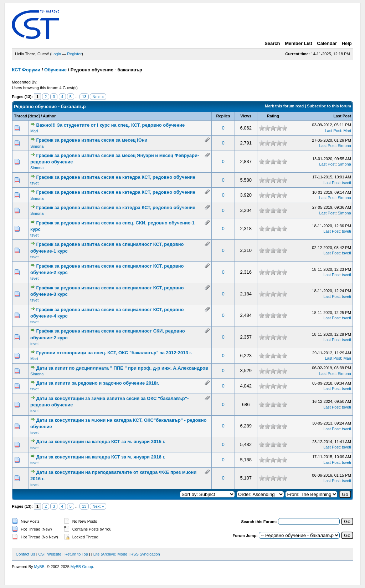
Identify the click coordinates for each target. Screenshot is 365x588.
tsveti (35, 183)
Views (246, 116)
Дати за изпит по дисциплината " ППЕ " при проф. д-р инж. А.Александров (122, 368)
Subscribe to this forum (329, 106)
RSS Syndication (145, 554)
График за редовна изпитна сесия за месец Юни (92, 140)
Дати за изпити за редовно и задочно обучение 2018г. (98, 383)
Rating (273, 116)
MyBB (39, 567)
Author (49, 116)
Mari (34, 131)
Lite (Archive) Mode (110, 554)
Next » (98, 97)
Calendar (327, 43)
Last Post (342, 116)
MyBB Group (82, 567)
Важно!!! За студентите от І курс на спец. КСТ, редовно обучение (111, 125)
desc (34, 116)
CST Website (50, 554)
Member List (299, 43)
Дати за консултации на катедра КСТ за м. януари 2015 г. (101, 442)
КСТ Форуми (26, 70)
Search (272, 43)
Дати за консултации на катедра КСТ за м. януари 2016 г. (101, 457)
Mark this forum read (284, 106)
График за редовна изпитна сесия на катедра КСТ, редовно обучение (116, 177)
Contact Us (25, 554)
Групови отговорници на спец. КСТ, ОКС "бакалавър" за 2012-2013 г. (114, 353)
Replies (223, 116)
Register (74, 54)
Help (347, 43)
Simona (37, 146)
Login (56, 54)
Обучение (55, 70)
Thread (20, 116)
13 (84, 97)
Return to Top (76, 554)
